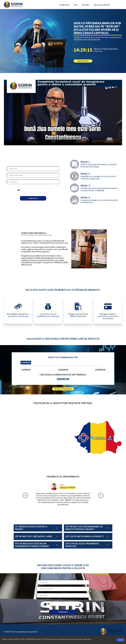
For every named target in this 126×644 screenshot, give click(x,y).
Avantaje (85, 5)
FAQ (76, 5)
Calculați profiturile (102, 5)
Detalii (4, 641)
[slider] (26, 367)
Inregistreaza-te (33, 200)
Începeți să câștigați (63, 393)
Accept (120, 640)
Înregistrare (64, 5)
